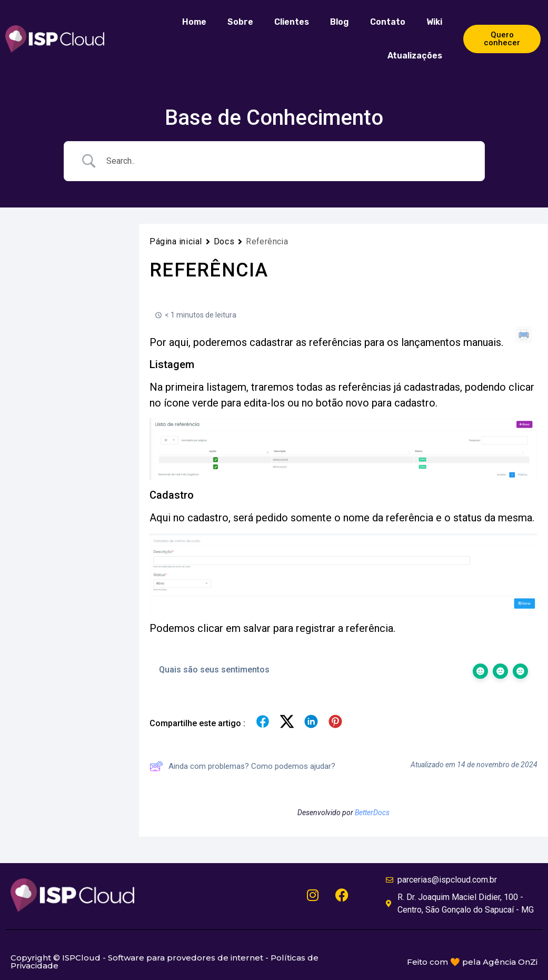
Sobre (240, 22)
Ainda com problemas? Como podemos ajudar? (242, 766)
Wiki (434, 22)
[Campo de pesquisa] (287, 161)
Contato (388, 22)
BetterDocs (372, 813)
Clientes (292, 22)
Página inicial (176, 241)
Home (194, 22)
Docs (224, 241)
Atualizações (415, 56)
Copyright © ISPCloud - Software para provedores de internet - (141, 958)
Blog (340, 22)
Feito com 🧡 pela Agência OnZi (472, 962)
